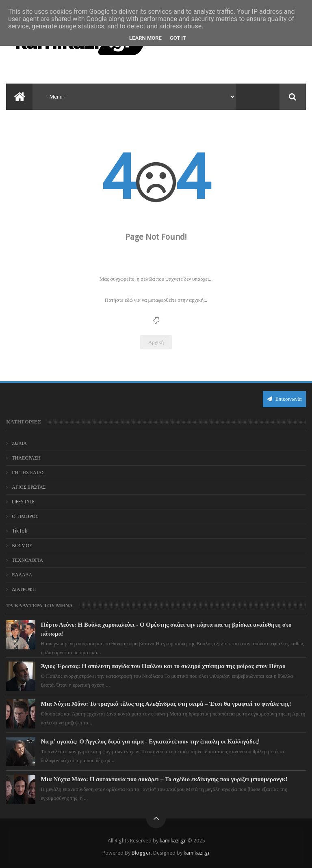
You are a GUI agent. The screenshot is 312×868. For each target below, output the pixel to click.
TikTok (19, 531)
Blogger (141, 853)
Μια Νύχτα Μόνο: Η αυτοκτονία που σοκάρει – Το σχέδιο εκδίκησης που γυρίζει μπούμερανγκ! (164, 779)
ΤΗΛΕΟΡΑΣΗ (26, 458)
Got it (178, 38)
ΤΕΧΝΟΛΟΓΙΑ (27, 560)
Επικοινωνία (284, 399)
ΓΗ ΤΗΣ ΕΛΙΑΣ (28, 473)
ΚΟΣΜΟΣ (22, 546)
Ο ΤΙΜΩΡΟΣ (25, 516)
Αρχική (156, 342)
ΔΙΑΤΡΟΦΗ (24, 589)
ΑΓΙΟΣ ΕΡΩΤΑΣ (29, 487)
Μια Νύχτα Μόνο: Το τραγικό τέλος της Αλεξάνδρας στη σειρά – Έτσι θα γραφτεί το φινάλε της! (166, 704)
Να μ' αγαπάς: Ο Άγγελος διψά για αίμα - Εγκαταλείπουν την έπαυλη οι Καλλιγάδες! (151, 741)
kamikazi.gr (173, 841)
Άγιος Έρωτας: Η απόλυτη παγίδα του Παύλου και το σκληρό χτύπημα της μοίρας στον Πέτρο (163, 666)
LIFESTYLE (23, 502)
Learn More (145, 38)
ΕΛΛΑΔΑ (22, 575)
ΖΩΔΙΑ (19, 443)
